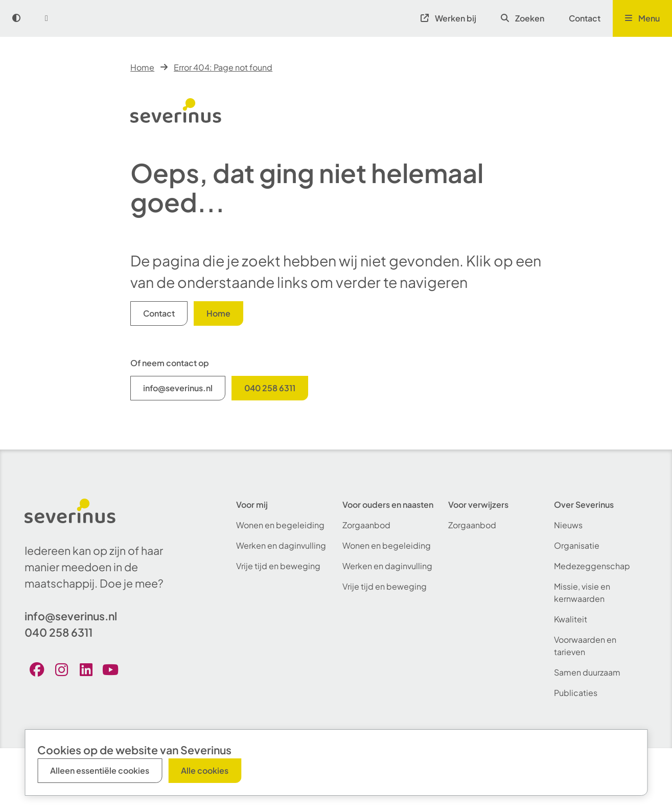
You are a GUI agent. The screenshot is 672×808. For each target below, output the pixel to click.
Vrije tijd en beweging (278, 566)
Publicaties (576, 693)
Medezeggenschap (592, 566)
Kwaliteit (571, 619)
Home (142, 67)
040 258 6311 (270, 388)
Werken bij (448, 18)
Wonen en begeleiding (280, 525)
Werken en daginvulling (281, 545)
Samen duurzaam (587, 672)
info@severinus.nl (178, 388)
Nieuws (568, 525)
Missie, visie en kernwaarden (582, 592)
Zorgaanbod (366, 525)
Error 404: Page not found (223, 67)
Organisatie (577, 545)
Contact (585, 18)
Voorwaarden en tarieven (585, 646)
